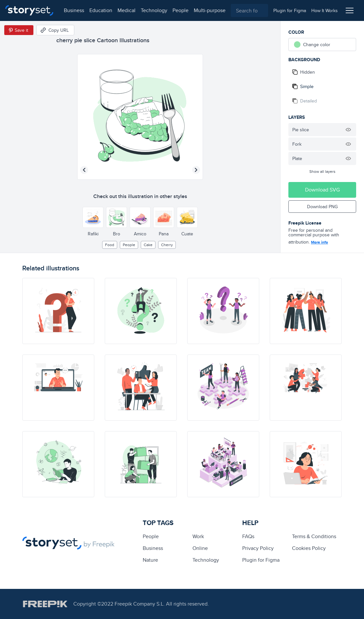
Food (110, 245)
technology (154, 10)
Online (200, 548)
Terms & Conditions (314, 536)
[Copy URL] (55, 30)
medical (127, 10)
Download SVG (322, 190)
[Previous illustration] (84, 170)
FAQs (248, 536)
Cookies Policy (309, 548)
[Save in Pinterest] (19, 30)
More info (319, 242)
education (101, 10)
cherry (167, 245)
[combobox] (249, 10)
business (74, 10)
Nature (150, 560)
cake (148, 245)
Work (198, 536)
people (181, 10)
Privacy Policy (258, 548)
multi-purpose (210, 10)
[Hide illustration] (348, 130)
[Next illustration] (196, 170)
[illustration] (58, 311)
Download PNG (322, 207)
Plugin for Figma (261, 560)
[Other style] (93, 217)
